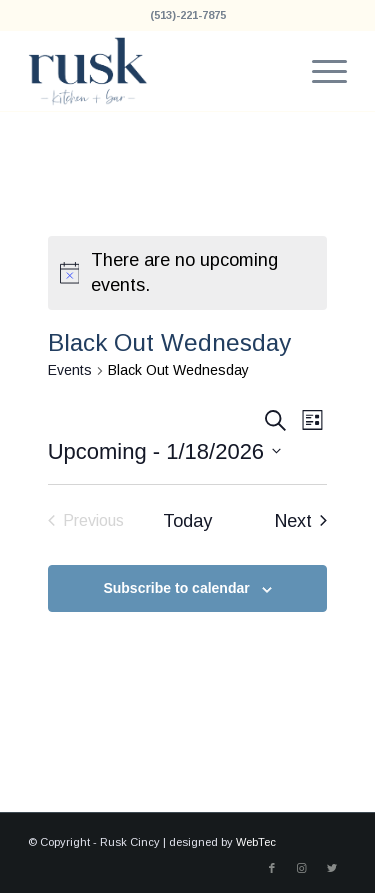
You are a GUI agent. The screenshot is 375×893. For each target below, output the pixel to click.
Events (70, 370)
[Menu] (319, 71)
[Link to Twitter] (332, 868)
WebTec (256, 842)
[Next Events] (301, 521)
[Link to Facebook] (272, 868)
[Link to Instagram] (302, 868)
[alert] (188, 273)
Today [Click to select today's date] (187, 521)
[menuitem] (319, 71)
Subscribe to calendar (176, 588)
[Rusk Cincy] (155, 71)
